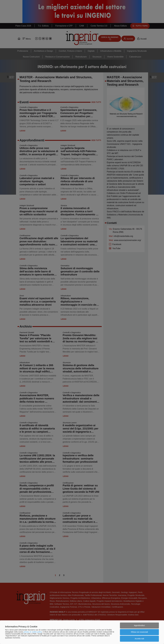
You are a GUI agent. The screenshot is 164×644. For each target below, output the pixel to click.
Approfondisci (139, 625)
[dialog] (82, 632)
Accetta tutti (139, 639)
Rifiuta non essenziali (139, 632)
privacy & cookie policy (33, 632)
